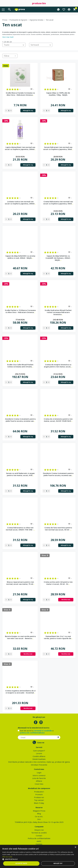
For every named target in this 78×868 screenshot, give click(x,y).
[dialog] (39, 856)
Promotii (39, 794)
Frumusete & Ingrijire (18, 20)
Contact (39, 836)
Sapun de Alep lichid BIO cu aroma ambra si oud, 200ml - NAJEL (20, 257)
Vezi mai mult (8, 37)
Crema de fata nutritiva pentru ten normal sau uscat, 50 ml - (58, 529)
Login (39, 773)
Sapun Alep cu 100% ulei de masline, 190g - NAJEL (58, 94)
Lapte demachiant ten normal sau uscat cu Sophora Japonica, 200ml (20, 148)
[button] (39, 859)
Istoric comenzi (39, 775)
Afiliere (39, 781)
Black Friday (39, 803)
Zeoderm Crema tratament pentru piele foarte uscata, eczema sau (20, 420)
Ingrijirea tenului (36, 20)
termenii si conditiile (43, 731)
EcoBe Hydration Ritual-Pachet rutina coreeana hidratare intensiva (58, 312)
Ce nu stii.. (39, 816)
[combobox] (14, 45)
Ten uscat (50, 20)
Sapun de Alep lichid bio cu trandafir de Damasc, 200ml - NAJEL (58, 258)
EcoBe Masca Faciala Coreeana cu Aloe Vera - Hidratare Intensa (20, 94)
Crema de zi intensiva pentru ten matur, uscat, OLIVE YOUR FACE (58, 420)
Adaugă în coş (28, 110)
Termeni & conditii (39, 833)
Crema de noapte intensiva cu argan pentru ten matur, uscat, (58, 366)
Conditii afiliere (39, 756)
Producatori (39, 792)
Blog (39, 814)
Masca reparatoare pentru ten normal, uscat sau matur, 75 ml (20, 583)
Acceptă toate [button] (21, 863)
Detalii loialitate (39, 759)
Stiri (39, 819)
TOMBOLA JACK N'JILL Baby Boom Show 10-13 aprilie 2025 (39, 822)
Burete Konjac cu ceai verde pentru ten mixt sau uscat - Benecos (20, 637)
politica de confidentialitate (32, 733)
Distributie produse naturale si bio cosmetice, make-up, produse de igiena (39, 762)
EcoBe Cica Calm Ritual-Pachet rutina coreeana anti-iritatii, (20, 366)
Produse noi (39, 797)
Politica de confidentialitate (39, 838)
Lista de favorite (39, 778)
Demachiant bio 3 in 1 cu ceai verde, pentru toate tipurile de (58, 637)
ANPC (39, 841)
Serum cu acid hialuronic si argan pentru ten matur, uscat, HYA (20, 474)
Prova (5, 20)
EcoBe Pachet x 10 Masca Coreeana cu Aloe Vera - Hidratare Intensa (20, 311)
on (7, 89)
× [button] (75, 847)
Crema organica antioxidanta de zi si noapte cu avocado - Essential (20, 692)
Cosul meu (39, 784)
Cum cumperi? (39, 751)
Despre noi (39, 830)
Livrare (39, 753)
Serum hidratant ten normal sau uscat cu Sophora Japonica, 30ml (58, 148)
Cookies (39, 844)
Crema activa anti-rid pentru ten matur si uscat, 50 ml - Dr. (58, 583)
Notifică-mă (66, 600)
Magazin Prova (39, 811)
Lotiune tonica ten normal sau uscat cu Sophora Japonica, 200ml (20, 203)
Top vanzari (39, 800)
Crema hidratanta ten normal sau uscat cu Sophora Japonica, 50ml (58, 203)
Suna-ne (41, 743)
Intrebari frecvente (39, 765)
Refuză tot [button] (58, 863)
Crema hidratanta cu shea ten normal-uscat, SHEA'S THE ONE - (20, 529)
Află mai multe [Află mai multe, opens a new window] (7, 857)
